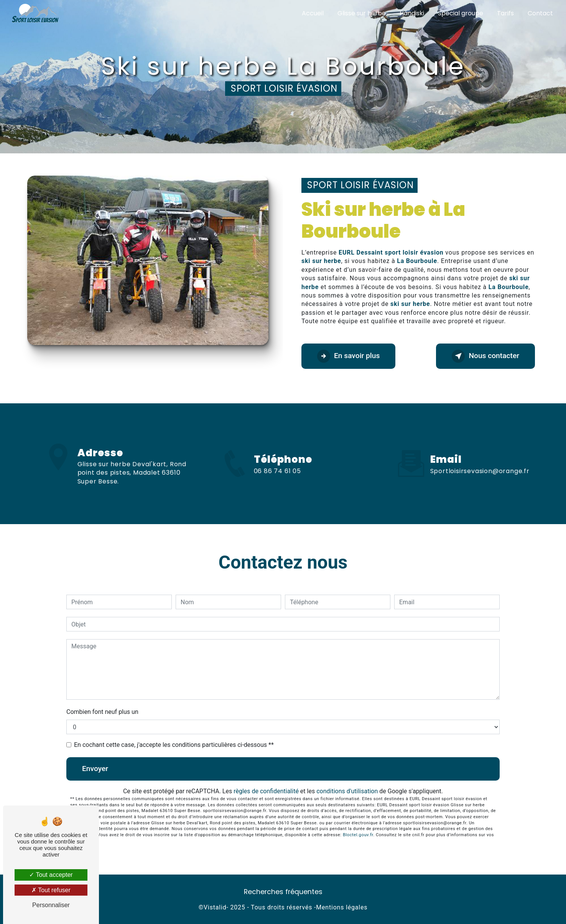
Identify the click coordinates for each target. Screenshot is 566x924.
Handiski (412, 13)
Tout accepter (51, 875)
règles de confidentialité (266, 791)
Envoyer (95, 769)
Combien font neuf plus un (102, 712)
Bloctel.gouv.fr (358, 835)
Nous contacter (485, 356)
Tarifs (505, 13)
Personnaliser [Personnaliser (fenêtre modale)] (51, 905)
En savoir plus (348, 356)
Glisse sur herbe (362, 13)
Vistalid (215, 907)
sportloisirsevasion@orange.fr (480, 464)
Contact (540, 13)
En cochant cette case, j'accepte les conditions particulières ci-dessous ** (174, 745)
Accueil (313, 13)
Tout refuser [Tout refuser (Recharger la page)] (51, 890)
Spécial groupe (461, 13)
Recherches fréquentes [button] (283, 892)
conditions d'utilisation (347, 791)
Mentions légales (342, 907)
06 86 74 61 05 (277, 478)
